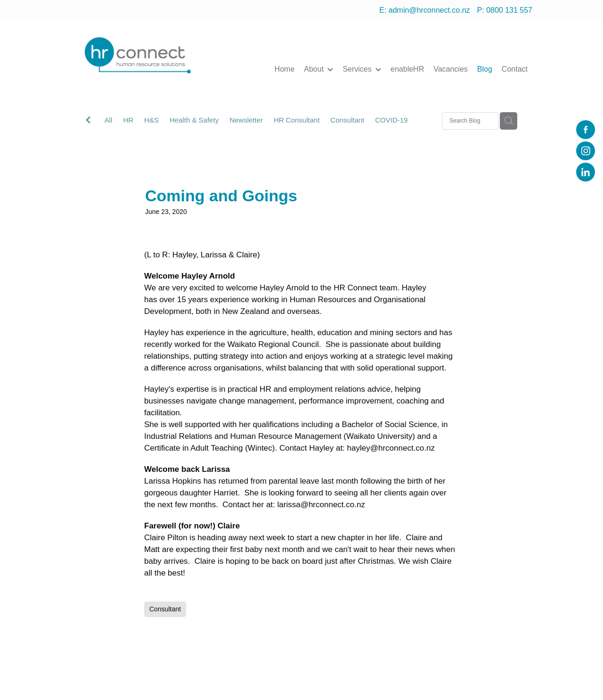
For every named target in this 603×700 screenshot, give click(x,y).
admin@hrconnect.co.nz (429, 10)
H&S (151, 120)
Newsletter (246, 120)
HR (128, 120)
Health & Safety (194, 120)
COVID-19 (391, 120)
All (109, 120)
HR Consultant (297, 120)
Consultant (348, 120)
